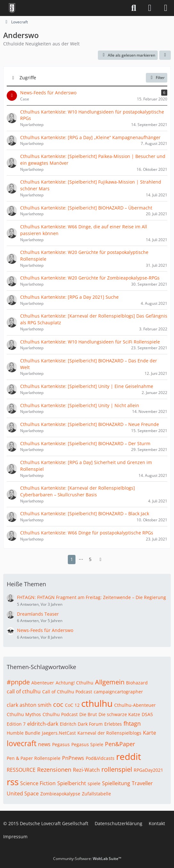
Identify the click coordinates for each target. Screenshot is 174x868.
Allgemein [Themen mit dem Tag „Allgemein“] (110, 682)
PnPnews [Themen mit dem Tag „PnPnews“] (73, 758)
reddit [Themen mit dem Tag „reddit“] (129, 756)
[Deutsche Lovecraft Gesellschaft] (12, 8)
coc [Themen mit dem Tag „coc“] (58, 704)
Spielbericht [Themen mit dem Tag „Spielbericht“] (72, 783)
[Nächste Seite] (100, 560)
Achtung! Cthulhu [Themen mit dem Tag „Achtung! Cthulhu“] (75, 683)
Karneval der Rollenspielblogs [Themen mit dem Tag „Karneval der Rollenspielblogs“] (109, 733)
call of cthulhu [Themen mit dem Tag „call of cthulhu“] (24, 691)
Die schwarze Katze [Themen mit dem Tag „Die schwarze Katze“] (119, 714)
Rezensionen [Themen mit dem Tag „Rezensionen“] (54, 769)
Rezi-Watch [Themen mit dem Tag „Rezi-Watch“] (86, 770)
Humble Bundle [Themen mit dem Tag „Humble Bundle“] (24, 733)
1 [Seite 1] (72, 559)
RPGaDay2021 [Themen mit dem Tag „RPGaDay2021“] (148, 770)
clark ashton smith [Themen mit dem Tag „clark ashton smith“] (29, 705)
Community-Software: (87, 859)
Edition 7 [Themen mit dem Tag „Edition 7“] (16, 724)
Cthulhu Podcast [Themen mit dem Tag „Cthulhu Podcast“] (60, 714)
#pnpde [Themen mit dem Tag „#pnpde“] (18, 682)
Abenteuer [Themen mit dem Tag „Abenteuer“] (43, 683)
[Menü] (166, 8)
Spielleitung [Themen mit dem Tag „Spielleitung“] (116, 783)
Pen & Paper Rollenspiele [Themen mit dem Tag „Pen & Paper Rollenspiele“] (34, 758)
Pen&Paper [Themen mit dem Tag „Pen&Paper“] (120, 744)
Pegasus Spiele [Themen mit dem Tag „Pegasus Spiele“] (87, 744)
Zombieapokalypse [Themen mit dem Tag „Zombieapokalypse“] (60, 794)
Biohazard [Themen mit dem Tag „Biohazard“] (137, 683)
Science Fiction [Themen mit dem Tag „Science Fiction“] (38, 783)
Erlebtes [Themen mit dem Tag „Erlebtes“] (113, 724)
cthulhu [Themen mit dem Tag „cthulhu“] (97, 703)
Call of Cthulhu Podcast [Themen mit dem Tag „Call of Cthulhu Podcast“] (67, 692)
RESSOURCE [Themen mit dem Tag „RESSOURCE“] (21, 770)
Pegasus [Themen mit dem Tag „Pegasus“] (61, 744)
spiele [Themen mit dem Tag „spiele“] (94, 783)
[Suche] (134, 8)
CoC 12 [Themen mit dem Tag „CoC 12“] (72, 705)
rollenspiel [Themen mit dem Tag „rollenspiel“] (117, 769)
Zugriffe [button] (28, 78)
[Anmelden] (150, 8)
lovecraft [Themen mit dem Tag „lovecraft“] (22, 743)
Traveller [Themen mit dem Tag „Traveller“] (142, 783)
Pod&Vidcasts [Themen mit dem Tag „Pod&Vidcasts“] (100, 758)
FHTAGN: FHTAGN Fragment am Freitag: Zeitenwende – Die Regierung (91, 597)
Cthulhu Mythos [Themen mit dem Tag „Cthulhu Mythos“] (24, 714)
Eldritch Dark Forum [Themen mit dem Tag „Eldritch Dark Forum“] (81, 724)
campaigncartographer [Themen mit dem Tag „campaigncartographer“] (118, 692)
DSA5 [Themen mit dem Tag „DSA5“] (147, 714)
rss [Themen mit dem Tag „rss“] (13, 782)
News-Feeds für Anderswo (45, 630)
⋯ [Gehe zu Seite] (81, 559)
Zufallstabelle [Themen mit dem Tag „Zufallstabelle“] (96, 794)
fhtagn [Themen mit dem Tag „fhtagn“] (132, 723)
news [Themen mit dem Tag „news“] (44, 744)
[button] (165, 55)
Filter (157, 78)
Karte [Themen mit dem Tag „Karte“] (150, 733)
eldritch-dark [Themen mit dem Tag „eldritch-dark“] (43, 724)
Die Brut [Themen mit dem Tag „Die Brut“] (88, 714)
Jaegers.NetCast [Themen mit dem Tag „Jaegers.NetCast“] (59, 733)
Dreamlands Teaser (38, 614)
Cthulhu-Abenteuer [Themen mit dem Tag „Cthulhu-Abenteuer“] (135, 705)
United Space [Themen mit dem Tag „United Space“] (23, 793)
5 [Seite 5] (90, 559)
